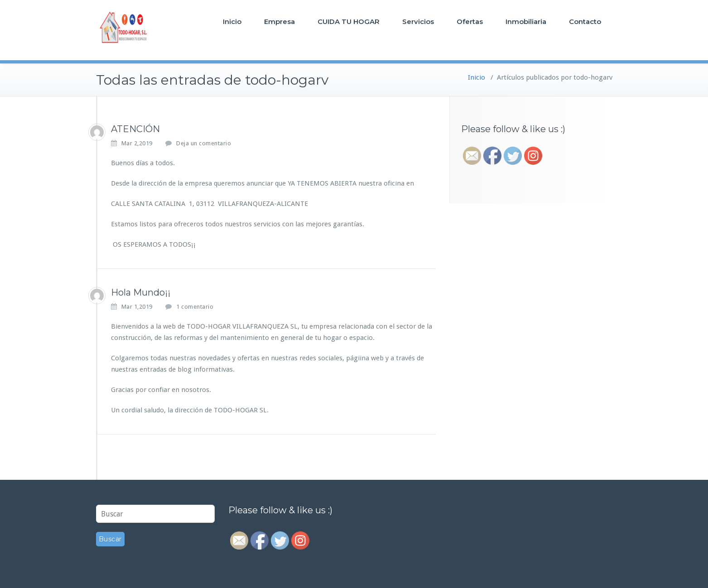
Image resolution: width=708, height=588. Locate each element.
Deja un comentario (204, 143)
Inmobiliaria (526, 22)
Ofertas (470, 22)
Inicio (232, 22)
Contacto (585, 22)
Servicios (418, 22)
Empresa (279, 22)
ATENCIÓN (135, 129)
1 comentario (195, 307)
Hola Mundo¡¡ (141, 292)
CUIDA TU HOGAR (349, 22)
